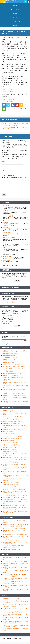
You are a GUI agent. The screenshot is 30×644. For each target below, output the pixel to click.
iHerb (4, 243)
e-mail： (4, 166)
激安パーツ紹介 (6, 554)
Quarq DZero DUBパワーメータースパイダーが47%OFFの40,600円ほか (15, 575)
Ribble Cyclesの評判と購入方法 (11, 485)
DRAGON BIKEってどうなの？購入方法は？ (14, 497)
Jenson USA (6, 228)
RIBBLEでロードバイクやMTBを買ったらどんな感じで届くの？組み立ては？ (15, 622)
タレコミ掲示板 (15, 9)
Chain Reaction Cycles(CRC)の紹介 (12, 423)
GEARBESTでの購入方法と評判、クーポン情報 (15, 495)
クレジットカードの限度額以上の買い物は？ (14, 367)
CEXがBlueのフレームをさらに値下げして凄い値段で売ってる (15, 124)
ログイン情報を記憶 (8, 176)
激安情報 (15, 25)
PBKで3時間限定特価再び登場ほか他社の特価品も (15, 534)
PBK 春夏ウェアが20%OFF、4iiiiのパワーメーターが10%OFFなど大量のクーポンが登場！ (15, 525)
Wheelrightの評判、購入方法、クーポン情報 (14, 505)
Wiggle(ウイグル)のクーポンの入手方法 (13, 417)
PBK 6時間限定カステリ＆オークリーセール (14, 540)
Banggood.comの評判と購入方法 (11, 483)
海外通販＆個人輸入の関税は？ (10, 353)
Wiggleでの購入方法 (8, 99)
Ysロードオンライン (8, 257)
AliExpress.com (7, 248)
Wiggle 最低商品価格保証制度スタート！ (13, 421)
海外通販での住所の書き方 (9, 362)
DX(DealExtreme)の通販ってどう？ (12, 443)
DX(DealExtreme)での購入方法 (10, 445)
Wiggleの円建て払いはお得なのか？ (12, 419)
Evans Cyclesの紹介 (8, 432)
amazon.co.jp (6, 260)
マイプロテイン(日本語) (9, 238)
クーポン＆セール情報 (7, 517)
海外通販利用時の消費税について (11, 355)
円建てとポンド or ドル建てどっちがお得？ (14, 378)
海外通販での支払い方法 (9, 360)
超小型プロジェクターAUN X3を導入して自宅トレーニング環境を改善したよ (15, 605)
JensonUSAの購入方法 (8, 440)
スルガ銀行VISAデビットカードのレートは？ (14, 369)
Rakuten (5, 264)
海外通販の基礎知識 (7, 347)
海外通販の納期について (9, 380)
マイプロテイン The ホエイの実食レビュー (13, 599)
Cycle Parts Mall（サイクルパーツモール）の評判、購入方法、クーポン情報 (15, 508)
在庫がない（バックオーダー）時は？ (12, 364)
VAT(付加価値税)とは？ (8, 371)
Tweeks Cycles (7, 211)
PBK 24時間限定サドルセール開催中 (12, 550)
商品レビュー (5, 595)
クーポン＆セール (15, 21)
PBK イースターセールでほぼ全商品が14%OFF (15, 528)
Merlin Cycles (6, 206)
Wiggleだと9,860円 (8, 89)
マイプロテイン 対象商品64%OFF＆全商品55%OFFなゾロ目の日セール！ (13, 547)
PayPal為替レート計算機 (8, 307)
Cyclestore (6, 223)
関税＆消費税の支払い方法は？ (10, 358)
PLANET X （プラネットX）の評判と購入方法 (14, 489)
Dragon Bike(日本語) (8, 216)
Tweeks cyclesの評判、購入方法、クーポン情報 (15, 500)
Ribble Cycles (6, 233)
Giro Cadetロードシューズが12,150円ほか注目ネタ (15, 561)
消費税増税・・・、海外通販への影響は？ (13, 393)
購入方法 (15, 17)
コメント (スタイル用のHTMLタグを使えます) (14, 177)
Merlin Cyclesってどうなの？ (10, 452)
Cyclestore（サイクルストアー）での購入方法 (14, 460)
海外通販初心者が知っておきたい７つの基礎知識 (15, 351)
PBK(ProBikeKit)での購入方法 (10, 462)
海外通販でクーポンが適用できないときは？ (14, 395)
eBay (4, 253)
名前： (3, 161)
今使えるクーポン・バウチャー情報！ (11, 288)
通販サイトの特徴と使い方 (8, 407)
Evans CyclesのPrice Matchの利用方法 (12, 436)
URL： (3, 171)
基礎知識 (15, 13)
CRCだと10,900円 (8, 91)
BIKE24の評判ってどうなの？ (10, 447)
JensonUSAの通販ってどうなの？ (11, 438)
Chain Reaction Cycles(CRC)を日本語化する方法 (15, 429)
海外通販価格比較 (6, 270)
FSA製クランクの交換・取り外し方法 (12, 612)
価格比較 (15, 5)
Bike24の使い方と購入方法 (9, 449)
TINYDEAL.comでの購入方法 (10, 487)
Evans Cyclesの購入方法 (9, 434)
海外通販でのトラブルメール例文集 (12, 375)
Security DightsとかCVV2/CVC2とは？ (12, 373)
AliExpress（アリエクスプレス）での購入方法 (14, 458)
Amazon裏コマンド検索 (8, 293)
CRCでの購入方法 (8, 101)
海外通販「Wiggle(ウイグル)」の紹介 (12, 411)
